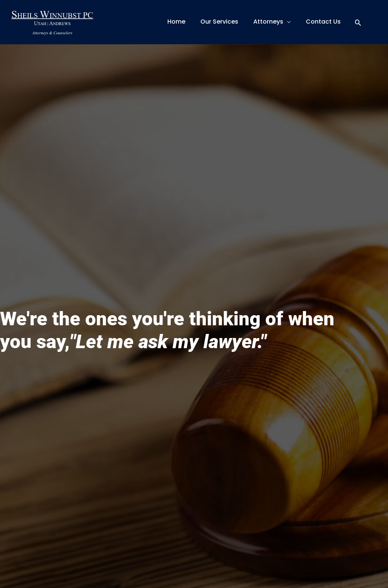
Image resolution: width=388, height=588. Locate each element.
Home (176, 22)
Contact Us (323, 22)
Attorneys (268, 22)
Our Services (219, 22)
